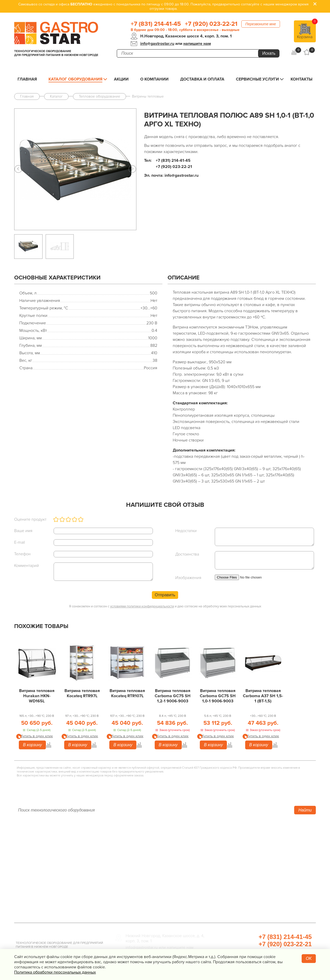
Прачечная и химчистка (241, 893)
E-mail (19, 542)
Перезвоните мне (261, 24)
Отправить (165, 595)
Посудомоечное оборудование (148, 878)
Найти (305, 810)
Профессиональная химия (244, 909)
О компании (154, 79)
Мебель (224, 870)
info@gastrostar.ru (157, 44)
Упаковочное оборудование (246, 854)
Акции (121, 79)
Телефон (22, 554)
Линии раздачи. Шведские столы (150, 854)
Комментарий (27, 566)
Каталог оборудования (75, 79)
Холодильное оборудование (145, 847)
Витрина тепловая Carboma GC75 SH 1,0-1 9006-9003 (218, 696)
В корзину (32, 745)
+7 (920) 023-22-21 (211, 24)
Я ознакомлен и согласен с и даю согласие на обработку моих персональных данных (165, 606)
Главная (27, 79)
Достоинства (187, 554)
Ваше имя (23, 531)
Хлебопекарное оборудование (249, 839)
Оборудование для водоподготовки (254, 847)
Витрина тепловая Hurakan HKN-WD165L (37, 696)
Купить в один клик (37, 736)
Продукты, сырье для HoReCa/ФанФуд (257, 901)
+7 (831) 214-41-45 (156, 24)
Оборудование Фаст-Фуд (142, 885)
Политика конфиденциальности (48, 885)
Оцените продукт (30, 519)
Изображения (188, 578)
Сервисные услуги (257, 79)
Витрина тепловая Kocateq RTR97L (82, 693)
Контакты (302, 79)
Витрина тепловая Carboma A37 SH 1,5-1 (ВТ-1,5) (263, 696)
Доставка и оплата (202, 79)
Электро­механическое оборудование (155, 870)
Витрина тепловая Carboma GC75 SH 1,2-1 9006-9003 (173, 696)
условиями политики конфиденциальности (142, 606)
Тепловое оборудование (141, 839)
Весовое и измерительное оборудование (260, 878)
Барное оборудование (139, 893)
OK (309, 958)
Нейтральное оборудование (145, 862)
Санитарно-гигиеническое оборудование (260, 862)
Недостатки (186, 531)
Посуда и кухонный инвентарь (248, 885)
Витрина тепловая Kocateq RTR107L (127, 693)
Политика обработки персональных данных (55, 972)
